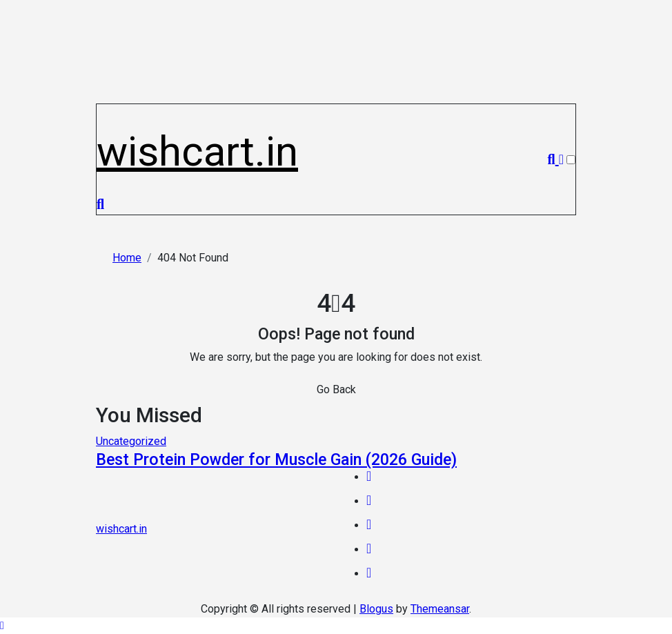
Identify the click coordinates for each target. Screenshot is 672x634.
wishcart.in (197, 151)
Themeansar (440, 609)
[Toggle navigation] (104, 111)
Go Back (336, 389)
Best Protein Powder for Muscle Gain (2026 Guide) (276, 459)
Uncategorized (131, 441)
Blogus (376, 609)
